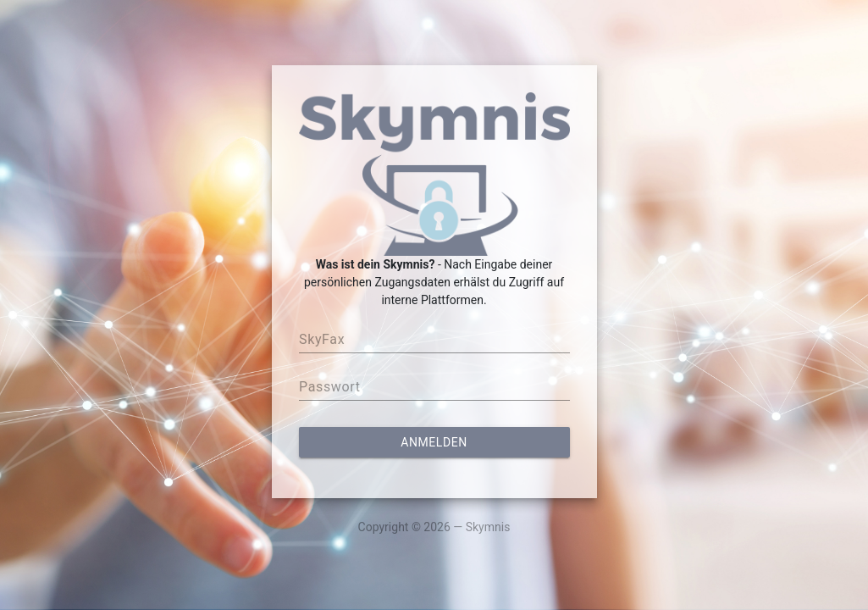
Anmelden (434, 442)
